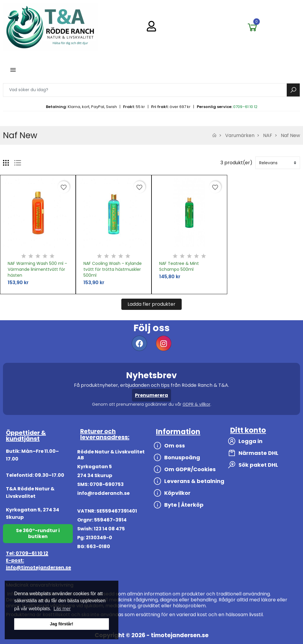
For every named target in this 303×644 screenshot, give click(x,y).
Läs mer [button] (62, 609)
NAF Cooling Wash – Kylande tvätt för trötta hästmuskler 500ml (113, 269)
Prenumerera (151, 395)
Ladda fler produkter (151, 304)
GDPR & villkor (196, 404)
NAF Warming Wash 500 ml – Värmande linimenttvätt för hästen (37, 269)
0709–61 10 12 (245, 107)
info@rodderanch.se (103, 493)
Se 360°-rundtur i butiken (38, 533)
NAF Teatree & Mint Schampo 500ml (179, 266)
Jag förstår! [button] (61, 624)
